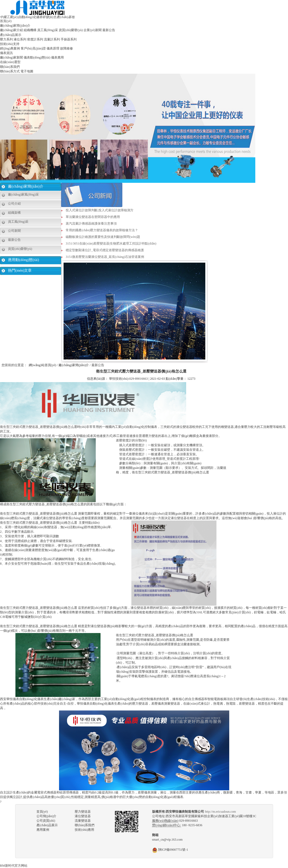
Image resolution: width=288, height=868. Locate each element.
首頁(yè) (6, 21)
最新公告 (109, 30)
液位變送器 (83, 816)
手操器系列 (69, 39)
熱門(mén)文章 (20, 270)
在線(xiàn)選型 (10, 62)
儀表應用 (57, 57)
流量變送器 (83, 821)
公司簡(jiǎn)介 (47, 816)
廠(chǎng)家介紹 (11, 30)
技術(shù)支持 (10, 44)
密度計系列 (35, 39)
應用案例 (43, 830)
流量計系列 (52, 39)
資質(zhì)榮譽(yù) (71, 30)
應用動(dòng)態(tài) (24, 260)
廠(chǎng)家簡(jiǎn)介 (15, 26)
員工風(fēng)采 (47, 30)
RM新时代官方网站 (14, 866)
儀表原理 (53, 48)
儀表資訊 (6, 53)
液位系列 (20, 39)
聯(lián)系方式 (10, 71)
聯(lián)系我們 (10, 67)
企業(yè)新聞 (92, 30)
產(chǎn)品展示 (11, 35)
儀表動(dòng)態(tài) (37, 57)
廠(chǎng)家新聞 (11, 57)
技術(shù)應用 (84, 830)
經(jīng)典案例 (10, 48)
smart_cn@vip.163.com (167, 840)
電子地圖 (27, 71)
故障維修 (66, 48)
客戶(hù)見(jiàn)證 (33, 48)
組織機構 (30, 30)
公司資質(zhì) (46, 821)
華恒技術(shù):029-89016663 (128, 379)
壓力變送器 (83, 812)
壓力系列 (6, 39)
